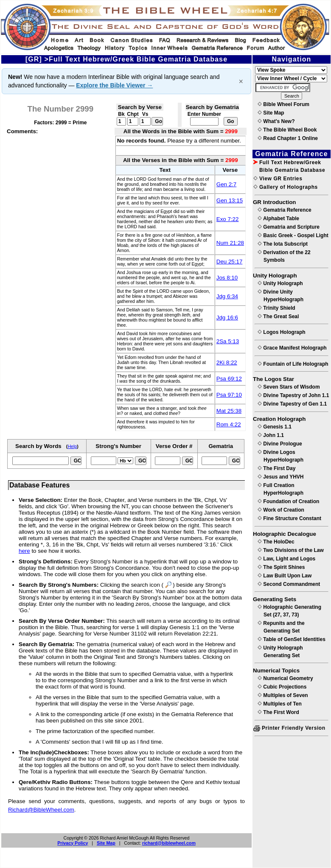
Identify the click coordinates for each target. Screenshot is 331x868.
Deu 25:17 (230, 262)
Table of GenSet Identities (292, 639)
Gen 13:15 (230, 200)
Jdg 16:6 (227, 318)
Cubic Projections (282, 687)
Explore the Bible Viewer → (114, 85)
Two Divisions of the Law (291, 550)
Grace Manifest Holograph (292, 348)
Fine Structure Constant (289, 518)
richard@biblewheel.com (169, 843)
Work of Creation (281, 510)
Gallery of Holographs (286, 187)
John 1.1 (271, 435)
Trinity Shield (276, 308)
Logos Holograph (282, 332)
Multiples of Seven (283, 695)
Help (72, 446)
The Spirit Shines (281, 567)
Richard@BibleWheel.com (41, 810)
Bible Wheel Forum (283, 104)
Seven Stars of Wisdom (289, 387)
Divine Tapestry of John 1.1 (293, 395)
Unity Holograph (280, 283)
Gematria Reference (285, 210)
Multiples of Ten (280, 704)
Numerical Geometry (285, 678)
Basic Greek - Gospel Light (293, 235)
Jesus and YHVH (281, 477)
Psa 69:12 (229, 379)
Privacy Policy (73, 843)
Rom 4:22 (229, 424)
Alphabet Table (278, 218)
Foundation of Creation (288, 501)
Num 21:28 (230, 243)
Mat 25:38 (229, 411)
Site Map (106, 843)
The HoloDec (276, 542)
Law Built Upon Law (285, 576)
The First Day (276, 468)
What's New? (276, 121)
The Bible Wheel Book (287, 130)
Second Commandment (289, 584)
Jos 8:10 (227, 278)
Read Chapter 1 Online (288, 138)
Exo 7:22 (228, 219)
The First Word (278, 712)
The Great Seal (278, 316)
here (24, 551)
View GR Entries (278, 179)
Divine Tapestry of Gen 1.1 (292, 404)
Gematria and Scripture (289, 227)
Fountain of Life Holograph (293, 364)
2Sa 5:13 (228, 341)
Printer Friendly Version (289, 728)
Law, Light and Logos (286, 559)
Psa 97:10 (229, 395)
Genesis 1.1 (275, 427)
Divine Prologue (280, 444)
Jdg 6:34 (227, 296)
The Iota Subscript (283, 244)
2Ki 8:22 (227, 363)
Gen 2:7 (226, 184)
